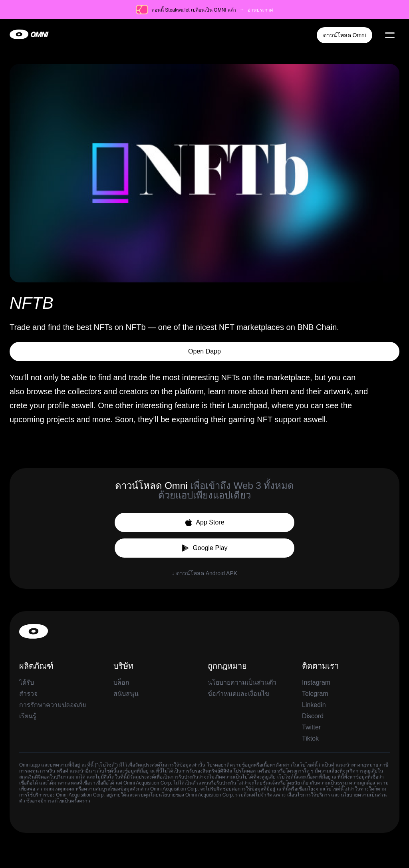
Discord (313, 716)
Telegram (315, 694)
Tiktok (310, 738)
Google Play (204, 548)
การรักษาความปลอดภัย (53, 705)
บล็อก (121, 682)
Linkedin (314, 705)
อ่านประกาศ (260, 10)
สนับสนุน (126, 694)
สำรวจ (28, 694)
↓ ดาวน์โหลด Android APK (204, 573)
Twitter (311, 727)
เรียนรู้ (28, 716)
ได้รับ (27, 682)
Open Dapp (204, 351)
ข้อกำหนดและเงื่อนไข (238, 694)
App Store (204, 522)
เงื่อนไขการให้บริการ (309, 795)
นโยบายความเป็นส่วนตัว (242, 682)
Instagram (316, 682)
